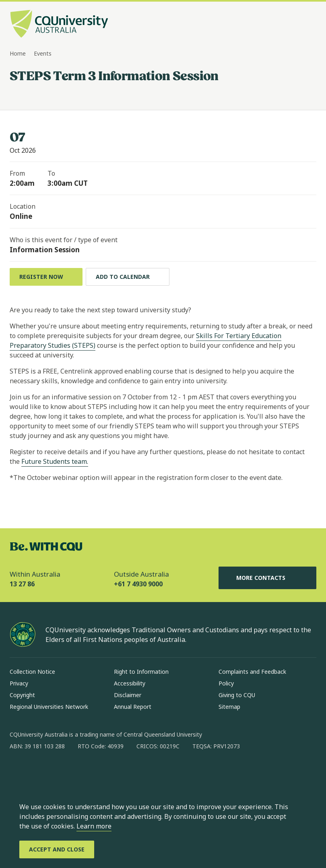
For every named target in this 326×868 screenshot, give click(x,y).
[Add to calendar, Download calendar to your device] (128, 277)
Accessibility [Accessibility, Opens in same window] (130, 683)
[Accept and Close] (57, 849)
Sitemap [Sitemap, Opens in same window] (229, 707)
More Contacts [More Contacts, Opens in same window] (267, 578)
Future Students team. (55, 461)
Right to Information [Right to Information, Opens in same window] (141, 672)
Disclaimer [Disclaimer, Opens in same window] (128, 695)
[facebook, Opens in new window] (19, 772)
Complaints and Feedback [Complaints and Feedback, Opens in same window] (252, 672)
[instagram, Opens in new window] (39, 772)
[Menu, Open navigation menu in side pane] (309, 25)
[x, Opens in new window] (81, 772)
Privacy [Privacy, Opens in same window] (19, 683)
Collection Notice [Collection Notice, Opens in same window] (32, 672)
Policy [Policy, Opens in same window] (226, 683)
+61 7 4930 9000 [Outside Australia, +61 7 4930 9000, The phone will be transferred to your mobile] (138, 584)
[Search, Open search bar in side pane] (295, 25)
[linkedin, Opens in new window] (60, 772)
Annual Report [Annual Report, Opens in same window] (133, 707)
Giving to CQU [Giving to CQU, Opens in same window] (237, 695)
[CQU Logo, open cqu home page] (59, 25)
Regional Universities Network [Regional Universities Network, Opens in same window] (49, 707)
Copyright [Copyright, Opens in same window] (22, 695)
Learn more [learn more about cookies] (94, 826)
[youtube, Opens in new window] (102, 772)
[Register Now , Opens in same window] (46, 277)
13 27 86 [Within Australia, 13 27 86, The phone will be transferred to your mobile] (22, 584)
